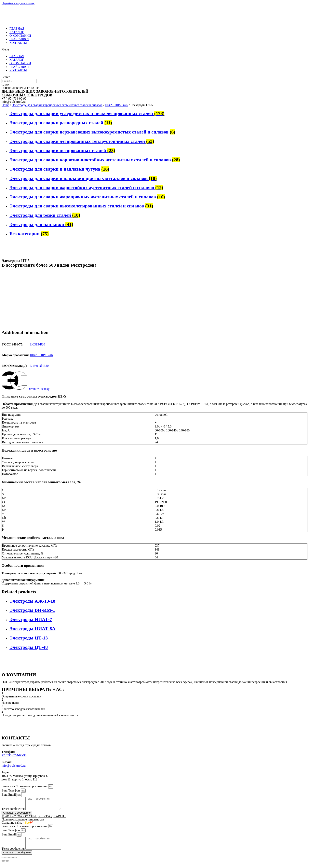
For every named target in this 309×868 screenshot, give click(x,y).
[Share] (7, 862)
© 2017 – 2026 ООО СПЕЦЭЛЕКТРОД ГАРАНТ (34, 819)
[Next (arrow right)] (7, 866)
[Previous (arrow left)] (3, 866)
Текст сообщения (13, 811)
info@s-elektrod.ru (14, 102)
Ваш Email (9, 795)
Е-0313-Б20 (37, 344)
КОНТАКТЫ (18, 43)
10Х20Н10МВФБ (116, 105)
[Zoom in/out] (15, 862)
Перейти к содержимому (18, 3)
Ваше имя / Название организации (25, 786)
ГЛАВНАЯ (17, 28)
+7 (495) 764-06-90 (14, 98)
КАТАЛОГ (17, 32)
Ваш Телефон (11, 790)
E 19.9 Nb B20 (39, 366)
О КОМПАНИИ (20, 36)
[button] (154, 49)
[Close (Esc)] (3, 862)
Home (5, 105)
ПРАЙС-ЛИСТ (19, 39)
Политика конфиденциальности (23, 822)
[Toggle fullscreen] (11, 862)
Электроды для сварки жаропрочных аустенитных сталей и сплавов (57, 105)
